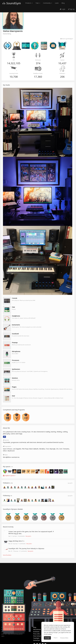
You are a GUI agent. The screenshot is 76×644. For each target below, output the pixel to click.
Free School (37, 636)
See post (28, 536)
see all (70, 483)
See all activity (7, 555)
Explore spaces (9, 476)
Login (63, 9)
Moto (5, 455)
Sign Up (71, 9)
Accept (47, 638)
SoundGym (12, 3)
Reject (56, 638)
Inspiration (7, 446)
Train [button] (38, 3)
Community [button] (47, 3)
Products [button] (29, 3)
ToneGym (36, 638)
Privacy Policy (64, 638)
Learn (57, 3)
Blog (63, 3)
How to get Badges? (67, 39)
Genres (6, 440)
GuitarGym (37, 640)
